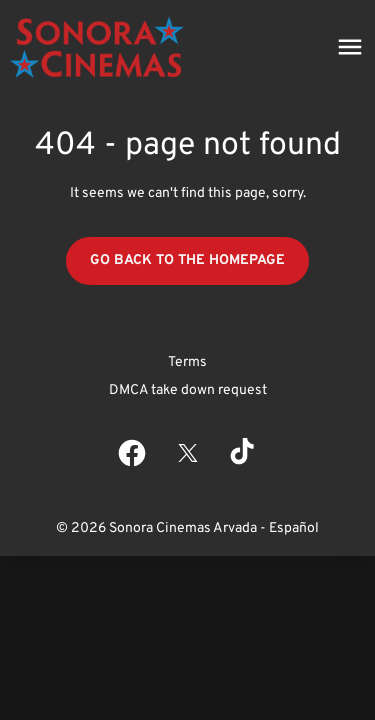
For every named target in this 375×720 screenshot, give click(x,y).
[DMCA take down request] (188, 391)
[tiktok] (244, 453)
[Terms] (187, 363)
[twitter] (188, 453)
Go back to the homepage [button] (187, 260)
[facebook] (132, 453)
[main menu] (350, 47)
